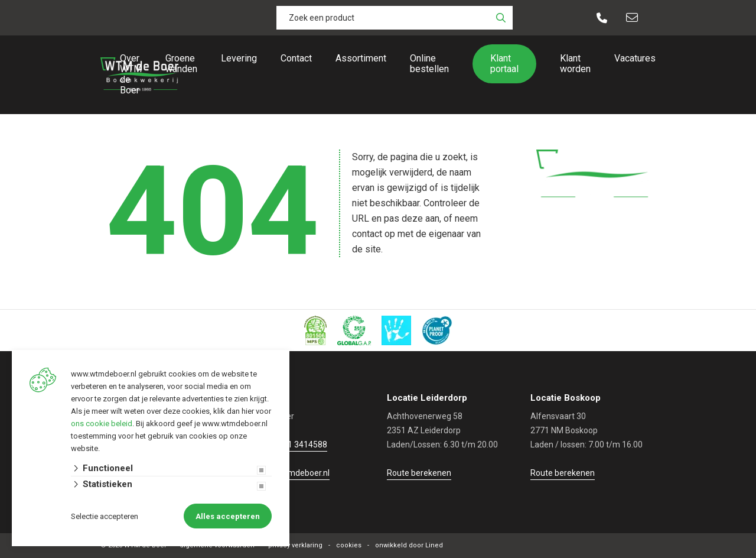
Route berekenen (419, 473)
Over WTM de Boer (131, 74)
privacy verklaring (295, 545)
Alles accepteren (228, 516)
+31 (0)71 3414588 (292, 445)
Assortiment (361, 58)
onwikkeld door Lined (409, 545)
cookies (349, 545)
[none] (501, 18)
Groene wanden (181, 64)
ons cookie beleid (102, 424)
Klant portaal (504, 64)
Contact (296, 58)
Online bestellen (429, 64)
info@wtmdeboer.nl (293, 473)
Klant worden (575, 64)
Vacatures (635, 58)
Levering (239, 58)
